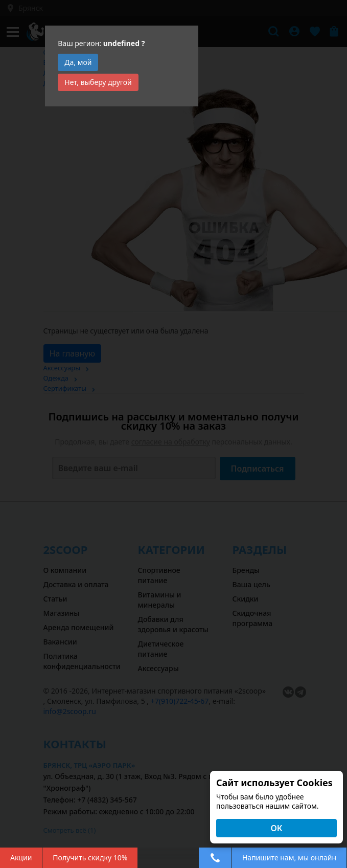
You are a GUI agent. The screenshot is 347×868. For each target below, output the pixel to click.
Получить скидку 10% (90, 858)
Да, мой (78, 62)
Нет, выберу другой (98, 82)
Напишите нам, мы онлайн (289, 858)
